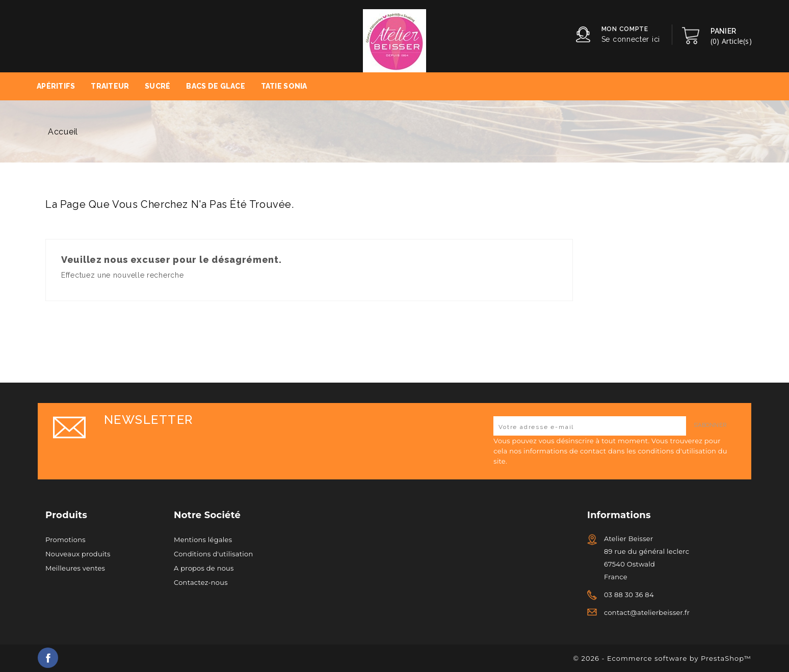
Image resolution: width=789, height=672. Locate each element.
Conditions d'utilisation (213, 554)
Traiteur (110, 86)
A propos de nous (204, 568)
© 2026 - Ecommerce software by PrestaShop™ (662, 658)
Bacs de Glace (216, 86)
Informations (619, 515)
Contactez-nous (201, 582)
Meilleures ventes (75, 568)
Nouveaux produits (78, 554)
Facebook (48, 658)
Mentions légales (203, 540)
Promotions (65, 540)
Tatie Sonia (284, 86)
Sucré (157, 86)
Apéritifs (56, 86)
